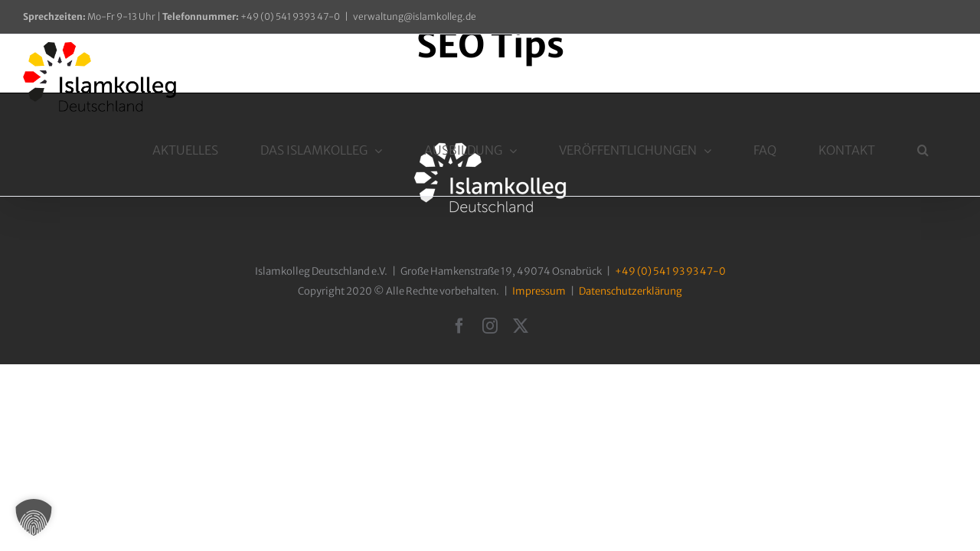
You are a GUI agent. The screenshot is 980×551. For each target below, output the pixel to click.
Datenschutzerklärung (630, 291)
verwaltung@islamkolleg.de (415, 16)
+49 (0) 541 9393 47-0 (251, 16)
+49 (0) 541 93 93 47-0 (670, 271)
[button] (938, 73)
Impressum (539, 291)
